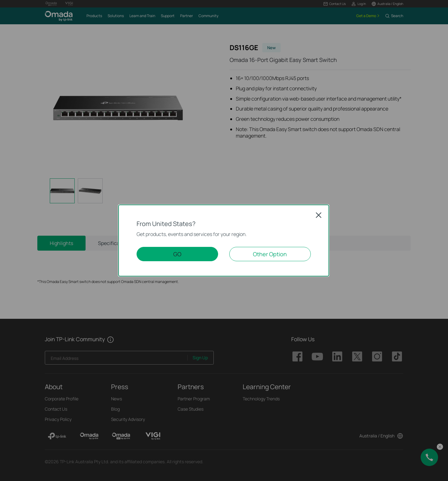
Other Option (270, 254)
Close (319, 215)
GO (177, 254)
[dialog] (224, 241)
